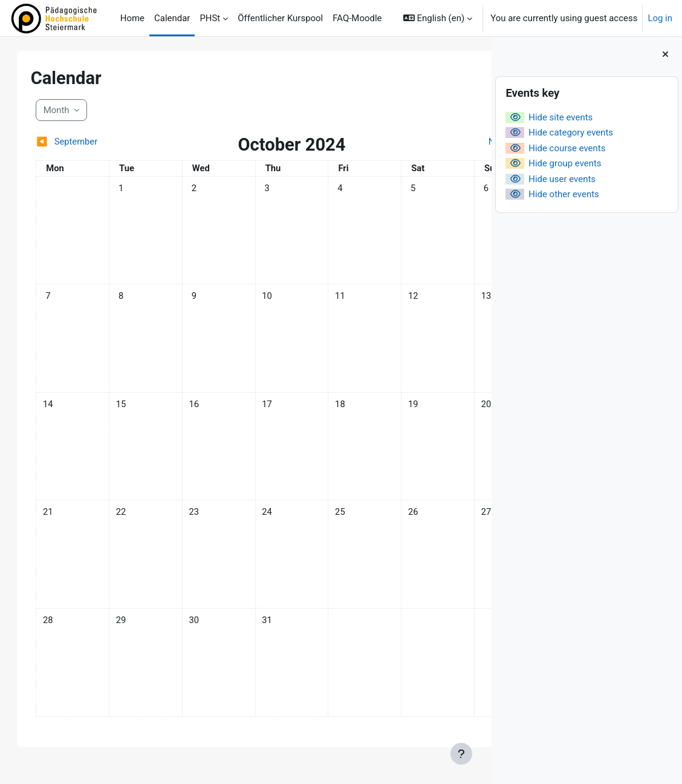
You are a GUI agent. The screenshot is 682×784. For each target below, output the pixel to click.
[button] (438, 18)
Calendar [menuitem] (172, 18)
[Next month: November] (412, 142)
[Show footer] (461, 754)
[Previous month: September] (99, 142)
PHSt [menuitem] (210, 18)
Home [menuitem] (132, 18)
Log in (660, 18)
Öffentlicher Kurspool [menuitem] (280, 18)
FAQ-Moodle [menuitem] (357, 18)
